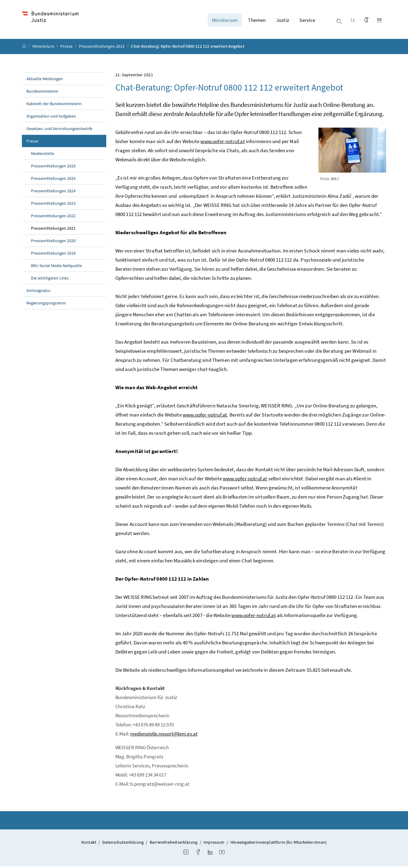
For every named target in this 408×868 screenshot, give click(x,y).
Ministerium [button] (225, 21)
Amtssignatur (39, 292)
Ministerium (44, 48)
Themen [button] (257, 21)
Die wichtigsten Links (50, 280)
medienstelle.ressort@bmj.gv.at (164, 735)
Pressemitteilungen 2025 (53, 180)
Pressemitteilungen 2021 (102, 48)
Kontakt (89, 844)
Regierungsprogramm (46, 304)
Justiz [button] (283, 21)
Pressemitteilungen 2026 (53, 167)
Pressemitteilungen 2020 (53, 242)
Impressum (214, 844)
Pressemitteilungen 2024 (53, 192)
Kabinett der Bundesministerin (54, 105)
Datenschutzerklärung (123, 844)
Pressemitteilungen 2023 (53, 205)
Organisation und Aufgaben (51, 118)
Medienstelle (42, 155)
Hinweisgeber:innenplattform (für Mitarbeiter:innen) (279, 844)
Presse (67, 48)
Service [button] (307, 21)
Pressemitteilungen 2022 (53, 217)
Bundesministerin (42, 93)
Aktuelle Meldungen (45, 80)
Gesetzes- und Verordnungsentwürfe (59, 130)
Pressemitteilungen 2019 (53, 255)
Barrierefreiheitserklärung (174, 844)
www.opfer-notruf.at (223, 143)
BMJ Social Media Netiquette (56, 267)
